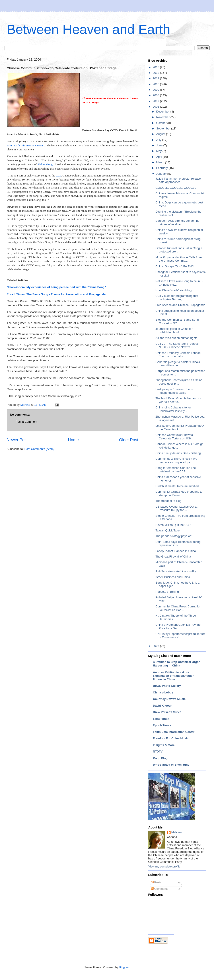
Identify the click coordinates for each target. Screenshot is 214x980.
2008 (156, 95)
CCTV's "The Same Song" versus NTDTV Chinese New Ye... (177, 345)
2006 (156, 107)
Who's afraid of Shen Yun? (171, 765)
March (161, 162)
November (163, 117)
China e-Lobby (163, 692)
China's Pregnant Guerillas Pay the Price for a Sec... (178, 626)
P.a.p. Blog (160, 758)
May (159, 151)
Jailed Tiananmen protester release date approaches (178, 180)
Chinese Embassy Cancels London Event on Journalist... (178, 355)
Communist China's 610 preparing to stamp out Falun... (179, 493)
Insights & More (164, 745)
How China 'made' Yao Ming (173, 290)
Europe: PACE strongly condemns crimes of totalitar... (177, 222)
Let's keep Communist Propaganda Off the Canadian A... (180, 427)
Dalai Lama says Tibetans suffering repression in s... (178, 544)
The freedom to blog (168, 501)
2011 (156, 78)
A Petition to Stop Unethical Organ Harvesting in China (177, 664)
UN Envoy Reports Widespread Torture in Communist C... (180, 636)
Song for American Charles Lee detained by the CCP (176, 470)
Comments (160, 889)
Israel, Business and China (173, 577)
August (161, 134)
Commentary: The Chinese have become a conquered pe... (176, 460)
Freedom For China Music (171, 738)
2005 (156, 646)
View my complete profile (164, 866)
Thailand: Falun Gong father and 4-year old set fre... (178, 400)
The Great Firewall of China (173, 557)
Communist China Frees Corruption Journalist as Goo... (178, 608)
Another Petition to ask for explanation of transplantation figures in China (174, 676)
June (160, 145)
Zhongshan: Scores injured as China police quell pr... (179, 382)
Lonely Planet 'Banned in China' (176, 551)
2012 (156, 73)
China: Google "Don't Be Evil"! (175, 266)
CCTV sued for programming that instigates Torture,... (177, 298)
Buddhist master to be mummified (177, 486)
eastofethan (161, 719)
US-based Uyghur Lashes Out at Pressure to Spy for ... (176, 508)
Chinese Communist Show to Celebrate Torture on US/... (174, 437)
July (159, 140)
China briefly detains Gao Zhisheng (178, 453)
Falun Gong (45, 164)
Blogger (124, 967)
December (163, 112)
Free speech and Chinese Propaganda (180, 305)
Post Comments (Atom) (40, 449)
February (163, 168)
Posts (156, 882)
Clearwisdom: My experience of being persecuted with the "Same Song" (56, 287)
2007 (156, 101)
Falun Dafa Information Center (25, 145)
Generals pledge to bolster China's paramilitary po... (178, 364)
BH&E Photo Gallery (167, 686)
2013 (156, 67)
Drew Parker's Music (167, 712)
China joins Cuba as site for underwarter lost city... (173, 409)
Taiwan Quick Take (167, 530)
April (160, 157)
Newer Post (17, 440)
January (162, 174)
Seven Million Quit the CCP (173, 525)
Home (73, 440)
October (162, 123)
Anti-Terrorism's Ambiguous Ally (176, 571)
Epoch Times (162, 725)
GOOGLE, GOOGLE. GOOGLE (176, 188)
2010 (156, 84)
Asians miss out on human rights (176, 338)
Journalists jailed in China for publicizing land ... (174, 331)
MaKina (177, 832)
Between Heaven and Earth (88, 29)
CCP (59, 175)
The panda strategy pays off (173, 536)
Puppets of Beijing (167, 592)
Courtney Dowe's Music (169, 699)
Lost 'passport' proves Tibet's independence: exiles (174, 391)
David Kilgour (162, 706)
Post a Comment (26, 422)
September (164, 128)
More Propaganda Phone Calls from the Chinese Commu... (178, 259)
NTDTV (158, 751)
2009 (156, 90)
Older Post (129, 440)
